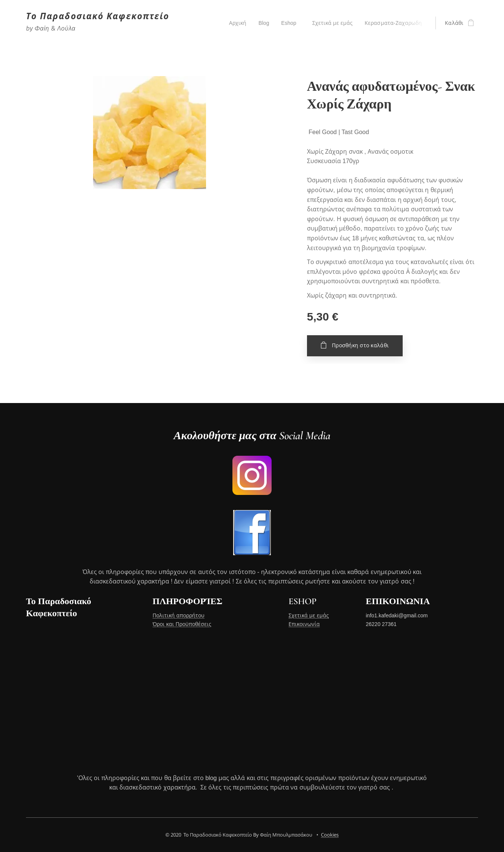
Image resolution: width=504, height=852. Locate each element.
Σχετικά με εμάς (309, 615)
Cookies (330, 835)
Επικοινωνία (304, 624)
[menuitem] (236, 23)
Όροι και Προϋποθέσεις (182, 624)
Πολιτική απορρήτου (179, 615)
